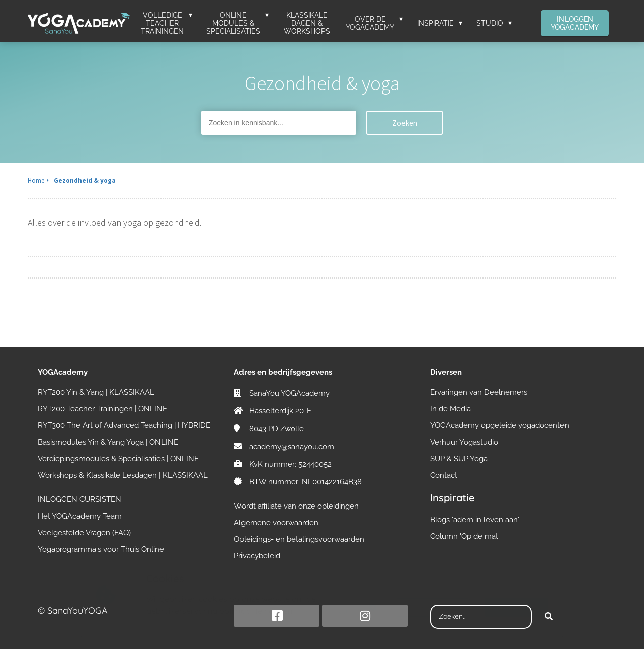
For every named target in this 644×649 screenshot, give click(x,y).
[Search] (549, 617)
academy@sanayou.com (292, 447)
